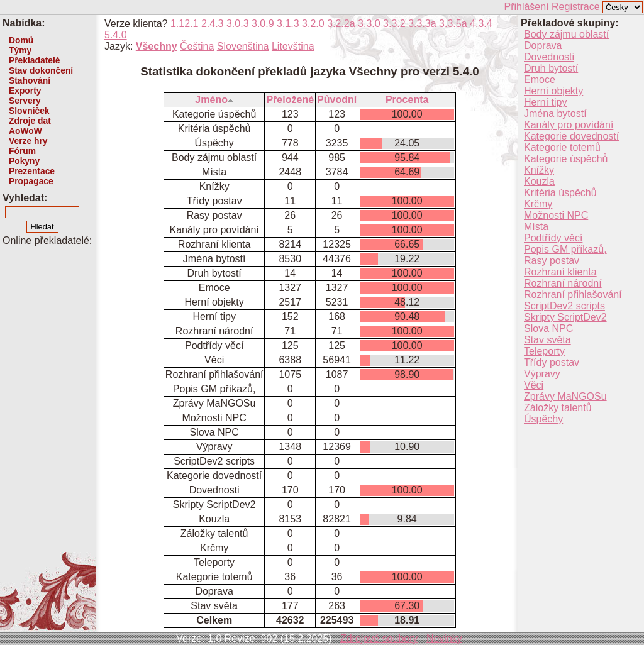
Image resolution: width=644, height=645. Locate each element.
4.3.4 (481, 24)
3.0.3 (238, 24)
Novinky (444, 638)
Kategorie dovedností (571, 136)
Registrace (575, 7)
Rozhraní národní (563, 283)
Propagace (31, 181)
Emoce (540, 80)
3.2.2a (341, 24)
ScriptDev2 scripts (564, 306)
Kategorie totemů (562, 147)
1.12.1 (184, 24)
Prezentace (32, 171)
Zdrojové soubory (379, 638)
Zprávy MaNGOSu (565, 396)
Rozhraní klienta (560, 272)
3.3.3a (422, 24)
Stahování (30, 80)
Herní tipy (545, 102)
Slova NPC (548, 328)
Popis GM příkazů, (565, 249)
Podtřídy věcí (553, 238)
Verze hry (28, 141)
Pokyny (24, 161)
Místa (536, 227)
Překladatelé (34, 60)
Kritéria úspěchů (560, 193)
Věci (534, 385)
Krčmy (538, 204)
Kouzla (539, 181)
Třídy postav (552, 362)
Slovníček (29, 111)
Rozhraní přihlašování (573, 295)
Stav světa (547, 340)
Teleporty (544, 351)
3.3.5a (453, 24)
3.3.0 (369, 24)
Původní (337, 100)
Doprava (543, 46)
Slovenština (243, 46)
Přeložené (290, 100)
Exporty (25, 91)
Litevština (293, 46)
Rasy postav (552, 261)
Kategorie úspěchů (566, 159)
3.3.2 (394, 24)
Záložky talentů (558, 408)
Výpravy (542, 374)
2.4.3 (213, 24)
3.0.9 (263, 24)
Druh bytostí (551, 68)
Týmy (20, 50)
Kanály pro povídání (569, 125)
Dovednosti (549, 57)
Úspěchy (543, 419)
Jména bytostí (555, 113)
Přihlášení (526, 7)
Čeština (197, 46)
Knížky (539, 170)
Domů (21, 40)
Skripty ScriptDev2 (565, 317)
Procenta (407, 100)
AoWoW (25, 131)
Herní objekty (553, 91)
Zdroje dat (30, 121)
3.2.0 (313, 24)
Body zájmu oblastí (566, 34)
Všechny (157, 46)
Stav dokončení (41, 70)
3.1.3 (288, 24)
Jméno (214, 100)
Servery (25, 101)
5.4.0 (116, 35)
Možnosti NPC (556, 215)
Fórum (22, 151)
